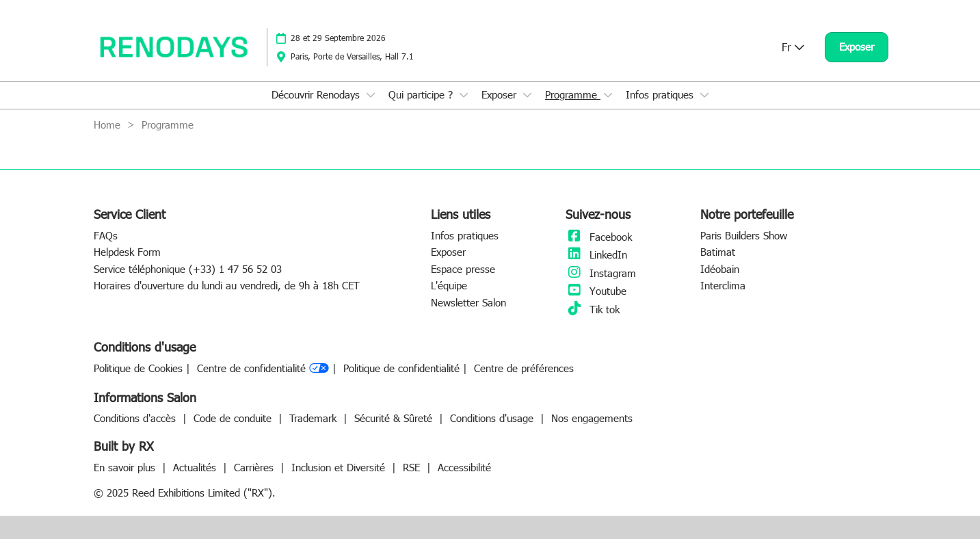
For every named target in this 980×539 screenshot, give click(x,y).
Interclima (723, 285)
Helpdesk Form (127, 252)
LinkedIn (596, 254)
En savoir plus (126, 467)
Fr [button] (793, 47)
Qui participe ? (422, 94)
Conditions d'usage (493, 418)
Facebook (599, 237)
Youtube (596, 291)
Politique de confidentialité (401, 368)
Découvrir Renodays (317, 94)
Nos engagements (592, 418)
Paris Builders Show (744, 235)
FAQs (106, 235)
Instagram (601, 273)
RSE (413, 467)
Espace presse (463, 269)
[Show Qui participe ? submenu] (464, 95)
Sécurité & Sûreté (395, 418)
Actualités (196, 467)
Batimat (718, 252)
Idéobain (720, 269)
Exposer (501, 94)
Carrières (255, 467)
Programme (573, 94)
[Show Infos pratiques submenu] (704, 95)
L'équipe (449, 285)
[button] (857, 47)
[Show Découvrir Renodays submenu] (371, 95)
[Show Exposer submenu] (527, 95)
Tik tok (593, 309)
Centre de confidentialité (263, 369)
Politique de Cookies (138, 368)
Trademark (315, 418)
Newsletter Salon (468, 302)
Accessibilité (464, 467)
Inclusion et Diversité (340, 467)
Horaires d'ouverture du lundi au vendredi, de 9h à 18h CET (227, 285)
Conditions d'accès (136, 418)
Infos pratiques (661, 94)
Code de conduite (234, 418)
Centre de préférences (524, 368)
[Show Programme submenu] (608, 95)
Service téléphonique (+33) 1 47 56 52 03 (188, 269)
